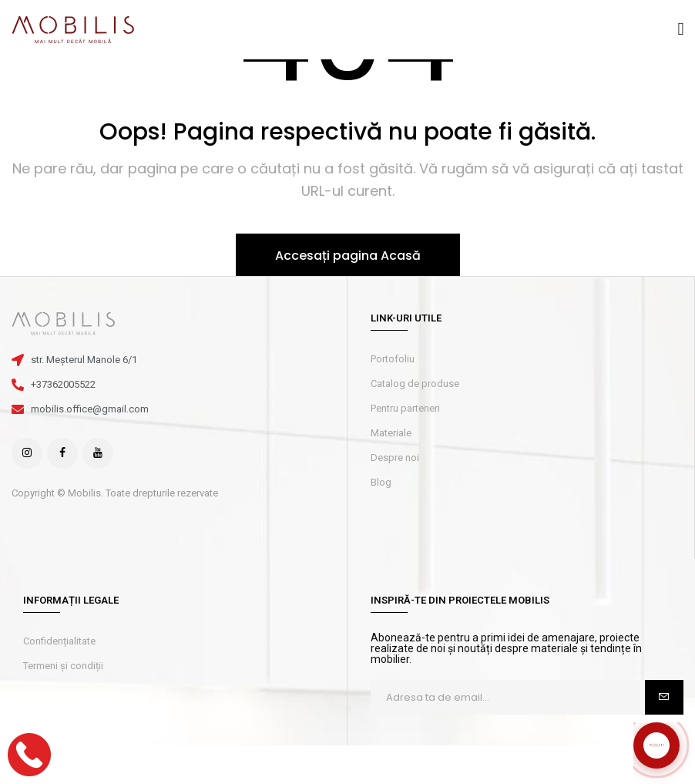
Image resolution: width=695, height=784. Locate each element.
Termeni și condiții (63, 666)
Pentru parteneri (405, 408)
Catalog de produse (415, 384)
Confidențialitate (59, 641)
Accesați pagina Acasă (348, 256)
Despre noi (395, 458)
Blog (381, 482)
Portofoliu (393, 359)
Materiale (391, 433)
